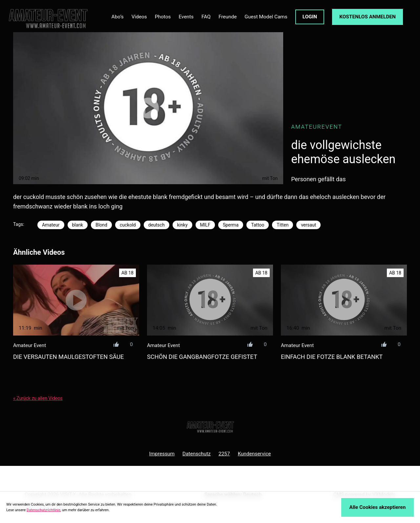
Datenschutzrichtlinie (43, 510)
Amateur (51, 225)
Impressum (162, 454)
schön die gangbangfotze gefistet (202, 357)
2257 (224, 454)
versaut (308, 225)
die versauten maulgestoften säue (68, 357)
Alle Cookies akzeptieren (378, 507)
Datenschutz (197, 454)
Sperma (231, 225)
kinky (182, 225)
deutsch (157, 225)
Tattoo (258, 225)
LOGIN (310, 17)
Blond (101, 225)
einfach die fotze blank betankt (332, 357)
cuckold (128, 225)
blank (78, 225)
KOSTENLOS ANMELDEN (367, 17)
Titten (283, 225)
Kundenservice (254, 454)
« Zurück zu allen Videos (38, 398)
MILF (205, 225)
